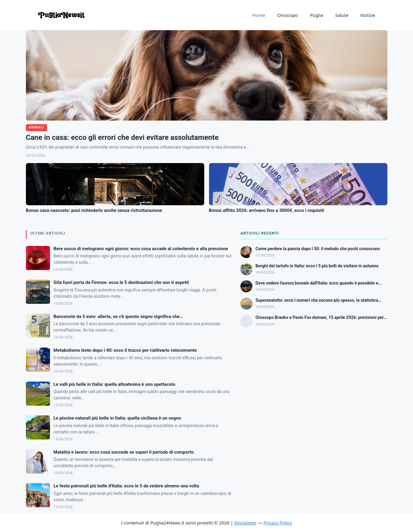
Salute (342, 15)
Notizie (368, 15)
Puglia (317, 15)
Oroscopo (288, 15)
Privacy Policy (278, 523)
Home (259, 15)
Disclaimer (246, 523)
